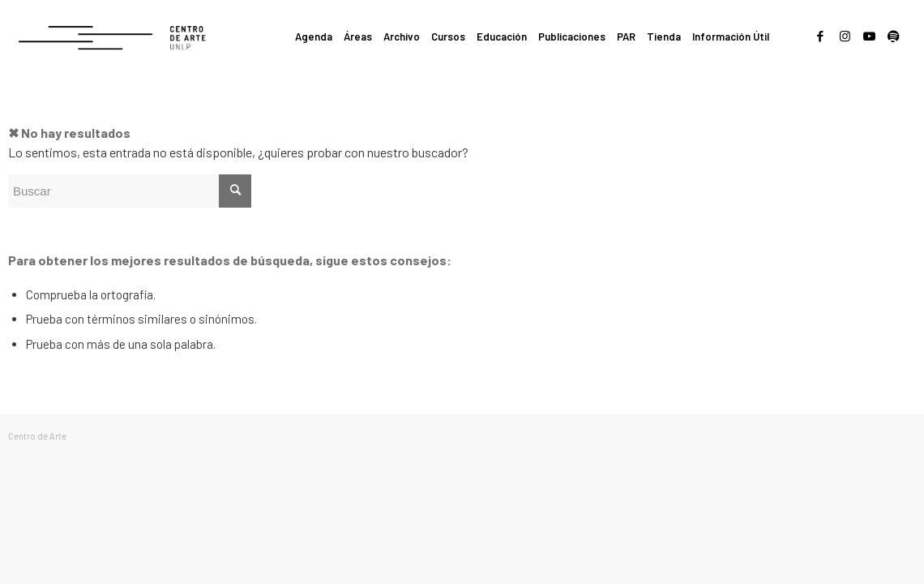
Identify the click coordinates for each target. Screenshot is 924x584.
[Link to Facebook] (820, 36)
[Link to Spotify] (893, 36)
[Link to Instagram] (845, 36)
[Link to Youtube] (869, 36)
